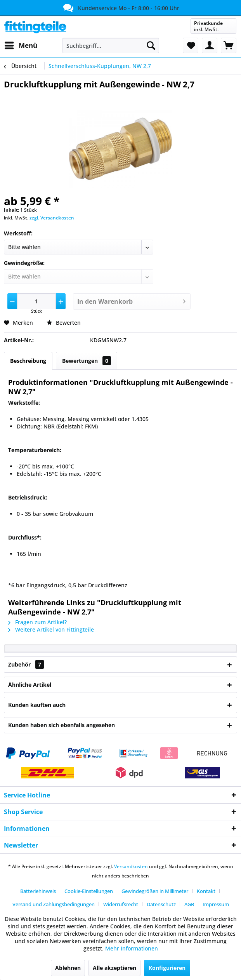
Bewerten (64, 323)
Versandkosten (131, 866)
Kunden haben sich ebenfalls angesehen (62, 725)
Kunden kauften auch (37, 705)
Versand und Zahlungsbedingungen (54, 904)
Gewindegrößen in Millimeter (155, 891)
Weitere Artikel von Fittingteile (51, 629)
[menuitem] (21, 45)
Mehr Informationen (132, 948)
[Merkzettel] (191, 45)
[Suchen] (151, 45)
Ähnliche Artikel (30, 685)
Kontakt (206, 891)
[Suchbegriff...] (111, 45)
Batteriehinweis (38, 891)
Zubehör (26, 664)
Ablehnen (68, 968)
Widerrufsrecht (121, 904)
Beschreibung (28, 361)
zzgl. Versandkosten (52, 218)
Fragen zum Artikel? (37, 622)
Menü (21, 44)
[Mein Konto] (210, 45)
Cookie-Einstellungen (89, 891)
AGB (189, 904)
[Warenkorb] (229, 45)
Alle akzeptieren (114, 968)
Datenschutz (161, 904)
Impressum (216, 904)
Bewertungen (87, 361)
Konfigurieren (167, 968)
